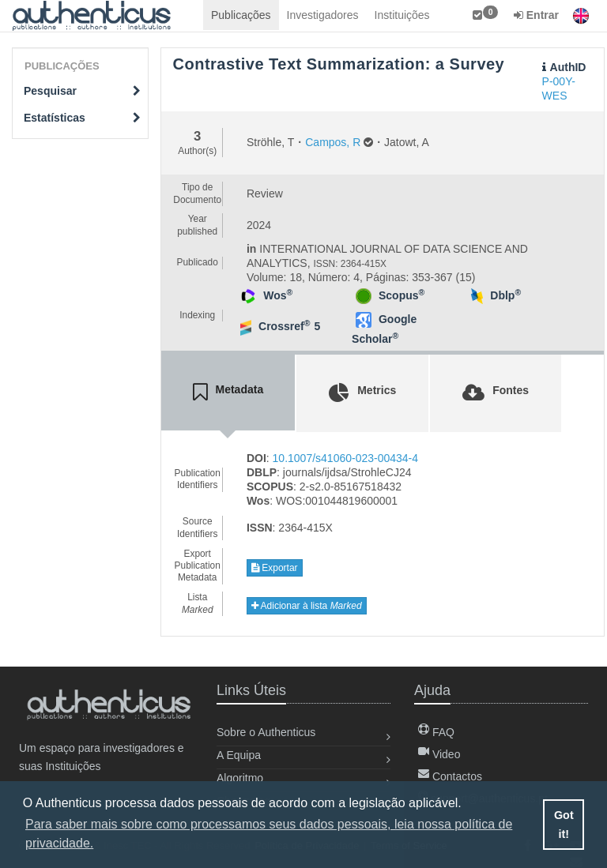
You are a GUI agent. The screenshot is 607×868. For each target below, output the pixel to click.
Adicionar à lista (307, 606)
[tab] (228, 393)
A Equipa (239, 755)
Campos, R (333, 142)
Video (439, 754)
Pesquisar (82, 91)
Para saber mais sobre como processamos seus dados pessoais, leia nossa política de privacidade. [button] (269, 834)
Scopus (402, 295)
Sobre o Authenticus (266, 732)
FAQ (436, 732)
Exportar (275, 568)
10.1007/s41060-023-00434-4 (346, 458)
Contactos (450, 776)
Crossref (284, 326)
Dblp (505, 295)
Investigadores (323, 15)
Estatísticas (82, 118)
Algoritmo (240, 778)
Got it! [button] (564, 825)
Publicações (241, 15)
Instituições (402, 15)
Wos (278, 295)
